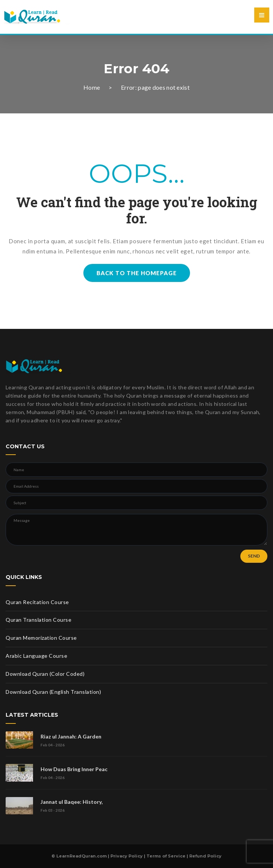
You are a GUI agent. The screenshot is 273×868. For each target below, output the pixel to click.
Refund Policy (205, 856)
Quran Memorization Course (41, 638)
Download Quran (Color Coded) (45, 674)
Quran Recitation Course (37, 602)
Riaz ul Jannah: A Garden (71, 736)
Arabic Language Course (36, 656)
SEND (254, 556)
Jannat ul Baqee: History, (72, 802)
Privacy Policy (127, 856)
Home (92, 87)
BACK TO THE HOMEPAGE (137, 273)
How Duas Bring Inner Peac (74, 769)
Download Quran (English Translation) (53, 692)
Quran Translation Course (38, 620)
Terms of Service (166, 856)
